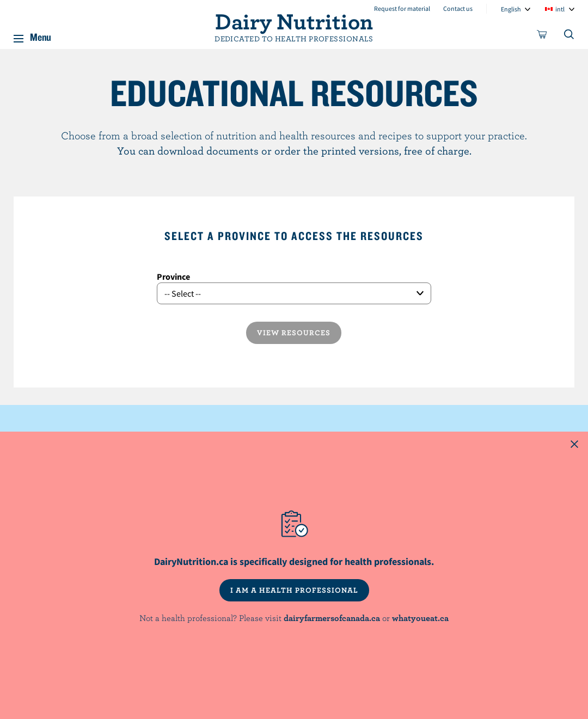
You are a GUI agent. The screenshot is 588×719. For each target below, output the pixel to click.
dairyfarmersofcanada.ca (332, 618)
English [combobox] (511, 9)
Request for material (402, 8)
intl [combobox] (560, 9)
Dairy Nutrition (294, 21)
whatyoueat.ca (420, 618)
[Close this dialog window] (574, 445)
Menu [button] (41, 35)
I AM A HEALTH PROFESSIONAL (294, 590)
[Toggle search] (569, 36)
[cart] (542, 36)
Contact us (458, 8)
